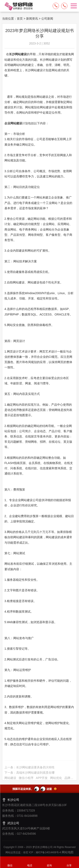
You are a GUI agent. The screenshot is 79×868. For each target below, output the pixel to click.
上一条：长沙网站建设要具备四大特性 (29, 770)
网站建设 (10, 781)
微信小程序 (26, 781)
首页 (20, 19)
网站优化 (56, 781)
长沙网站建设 (18, 54)
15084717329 (56, 6)
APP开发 (42, 781)
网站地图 (67, 852)
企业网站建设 (13, 123)
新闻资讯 (32, 19)
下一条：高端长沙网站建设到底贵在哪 (29, 776)
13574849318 (64, 6)
